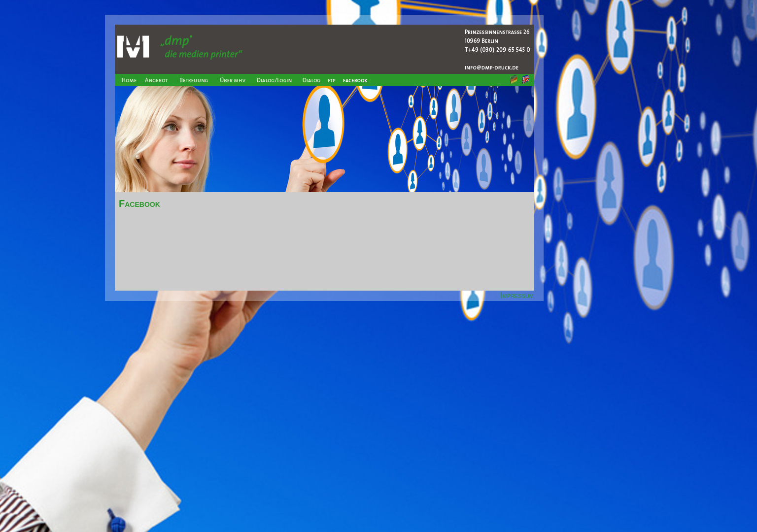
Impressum (517, 295)
